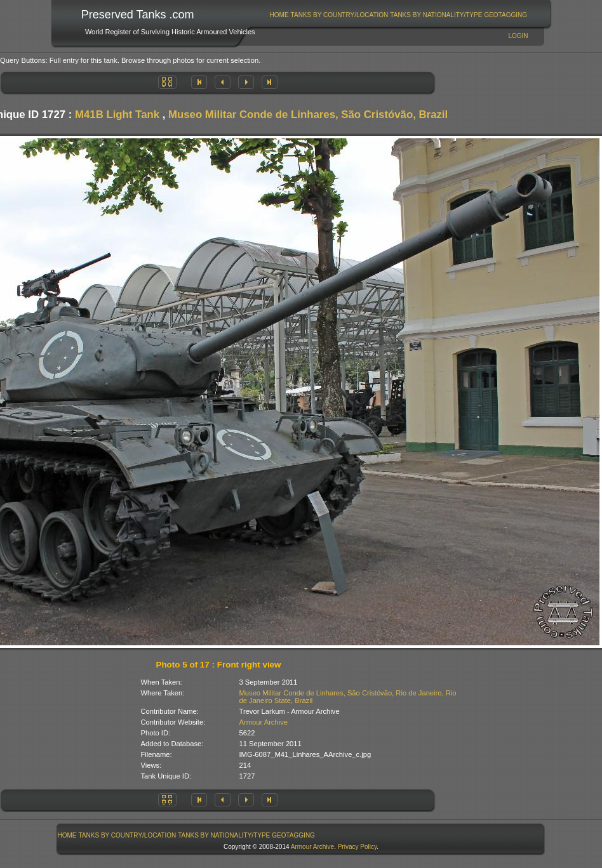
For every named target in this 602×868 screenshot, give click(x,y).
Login (518, 36)
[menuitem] (279, 15)
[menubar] (398, 15)
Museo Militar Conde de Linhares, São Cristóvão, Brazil (308, 115)
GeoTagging (505, 15)
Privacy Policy (358, 847)
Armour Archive (264, 722)
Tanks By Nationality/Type (436, 15)
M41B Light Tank (117, 115)
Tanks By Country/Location (340, 15)
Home (279, 15)
